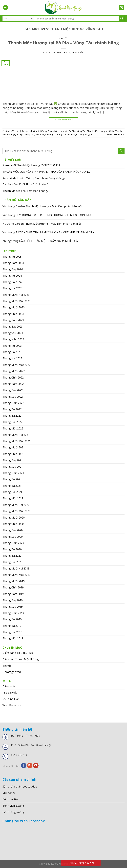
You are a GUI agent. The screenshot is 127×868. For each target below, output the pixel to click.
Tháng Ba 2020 (12, 556)
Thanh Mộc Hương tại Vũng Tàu (51, 134)
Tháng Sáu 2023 (13, 333)
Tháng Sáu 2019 (13, 607)
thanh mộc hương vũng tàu (80, 134)
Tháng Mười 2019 (14, 581)
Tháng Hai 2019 (12, 632)
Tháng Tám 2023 (13, 320)
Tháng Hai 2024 (12, 288)
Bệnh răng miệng (13, 812)
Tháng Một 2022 (13, 428)
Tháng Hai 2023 (12, 358)
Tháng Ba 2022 (12, 416)
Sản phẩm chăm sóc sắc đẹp (20, 787)
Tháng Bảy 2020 (13, 530)
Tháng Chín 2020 (13, 524)
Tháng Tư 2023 (12, 346)
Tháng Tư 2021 (12, 479)
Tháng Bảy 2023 (13, 327)
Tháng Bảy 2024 (13, 269)
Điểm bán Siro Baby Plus (18, 653)
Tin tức (63, 38)
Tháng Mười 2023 (14, 307)
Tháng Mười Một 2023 (16, 301)
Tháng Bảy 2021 (13, 460)
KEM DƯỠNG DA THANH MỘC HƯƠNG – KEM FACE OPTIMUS (54, 215)
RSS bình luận (11, 699)
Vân (82, 53)
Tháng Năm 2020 (13, 543)
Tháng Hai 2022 (12, 422)
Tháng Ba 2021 (12, 486)
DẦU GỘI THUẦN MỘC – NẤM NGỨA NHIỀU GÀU (49, 241)
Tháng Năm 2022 (13, 403)
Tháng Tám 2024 (13, 263)
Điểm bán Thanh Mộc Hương (21, 659)
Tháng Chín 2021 (13, 454)
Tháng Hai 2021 (12, 492)
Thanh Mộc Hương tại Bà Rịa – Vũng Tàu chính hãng (63, 43)
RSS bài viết (10, 693)
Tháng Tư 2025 (12, 257)
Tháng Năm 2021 (13, 473)
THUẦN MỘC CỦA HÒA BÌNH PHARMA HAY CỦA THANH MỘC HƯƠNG (46, 172)
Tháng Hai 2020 (12, 562)
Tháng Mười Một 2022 (16, 365)
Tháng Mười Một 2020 (16, 511)
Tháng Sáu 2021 (13, 467)
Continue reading (63, 120)
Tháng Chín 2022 (13, 378)
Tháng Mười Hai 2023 (16, 295)
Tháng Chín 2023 (13, 314)
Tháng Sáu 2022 (13, 397)
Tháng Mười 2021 (14, 447)
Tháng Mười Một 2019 (16, 575)
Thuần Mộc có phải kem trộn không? (25, 191)
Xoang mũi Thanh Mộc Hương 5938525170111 (31, 165)
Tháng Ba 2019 (12, 626)
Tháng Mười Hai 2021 (16, 435)
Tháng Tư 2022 (12, 409)
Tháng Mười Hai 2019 (16, 568)
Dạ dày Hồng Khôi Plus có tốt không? (25, 184)
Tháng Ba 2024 (12, 282)
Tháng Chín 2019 (13, 587)
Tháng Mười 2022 (14, 371)
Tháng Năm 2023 (13, 339)
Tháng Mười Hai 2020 (16, 505)
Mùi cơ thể (9, 793)
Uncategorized (12, 672)
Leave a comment (116, 134)
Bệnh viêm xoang (13, 806)
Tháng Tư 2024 (12, 276)
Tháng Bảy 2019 (13, 600)
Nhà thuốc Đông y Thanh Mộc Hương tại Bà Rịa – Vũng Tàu (58, 131)
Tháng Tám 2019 (13, 594)
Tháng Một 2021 (13, 498)
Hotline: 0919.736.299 (81, 863)
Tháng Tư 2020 (12, 549)
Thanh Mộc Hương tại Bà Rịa (101, 131)
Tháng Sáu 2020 (13, 537)
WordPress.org (12, 705)
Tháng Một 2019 (13, 638)
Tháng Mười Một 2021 (16, 441)
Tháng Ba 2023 (12, 352)
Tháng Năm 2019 (13, 613)
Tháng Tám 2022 (13, 384)
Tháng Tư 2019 (12, 619)
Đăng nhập (9, 686)
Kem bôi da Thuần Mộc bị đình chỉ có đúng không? (34, 178)
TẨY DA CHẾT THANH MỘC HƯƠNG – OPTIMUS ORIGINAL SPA (55, 232)
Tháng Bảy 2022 (13, 390)
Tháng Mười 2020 (14, 518)
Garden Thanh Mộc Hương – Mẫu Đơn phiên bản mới (49, 206)
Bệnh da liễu (10, 799)
